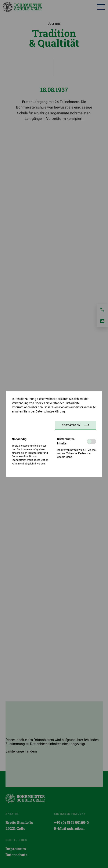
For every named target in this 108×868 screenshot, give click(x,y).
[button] (76, 425)
